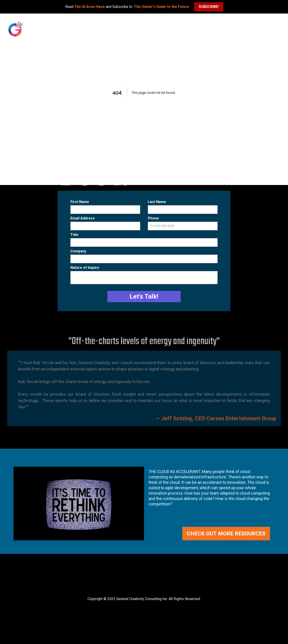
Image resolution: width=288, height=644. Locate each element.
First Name (80, 202)
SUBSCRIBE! (209, 7)
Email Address (83, 218)
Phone (153, 218)
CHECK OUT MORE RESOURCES (226, 534)
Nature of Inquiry (85, 268)
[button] (280, 21)
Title (74, 235)
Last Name (157, 202)
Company (78, 251)
